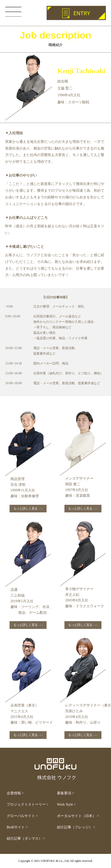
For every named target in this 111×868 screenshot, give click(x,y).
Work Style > (66, 804)
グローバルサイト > (22, 816)
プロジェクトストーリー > (28, 804)
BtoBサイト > (17, 827)
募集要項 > (66, 793)
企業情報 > (15, 793)
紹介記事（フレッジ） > (76, 827)
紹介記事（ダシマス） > (26, 838)
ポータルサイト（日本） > (78, 816)
